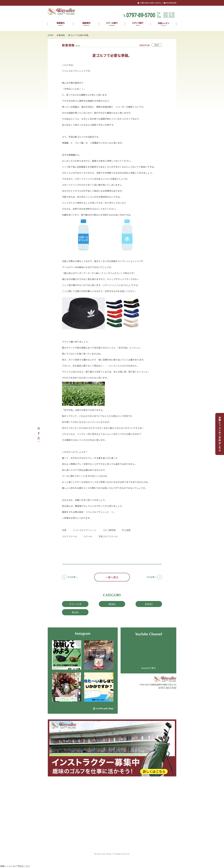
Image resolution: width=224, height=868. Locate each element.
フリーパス (75, 604)
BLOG (157, 45)
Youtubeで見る (148, 668)
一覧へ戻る (112, 577)
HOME (51, 35)
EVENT (149, 604)
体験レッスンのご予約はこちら (220, 434)
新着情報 (61, 35)
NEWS (112, 604)
